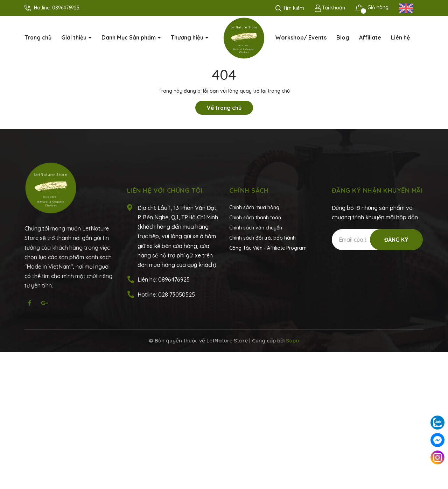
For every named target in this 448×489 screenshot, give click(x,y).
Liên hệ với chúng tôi (165, 190)
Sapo (293, 341)
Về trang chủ (224, 108)
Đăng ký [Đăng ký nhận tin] (396, 240)
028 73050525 (177, 295)
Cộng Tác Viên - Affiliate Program (268, 248)
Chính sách (249, 190)
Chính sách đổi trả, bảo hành (262, 238)
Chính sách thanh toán (255, 218)
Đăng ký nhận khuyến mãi (377, 190)
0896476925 (66, 8)
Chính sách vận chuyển (256, 228)
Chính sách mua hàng (254, 207)
